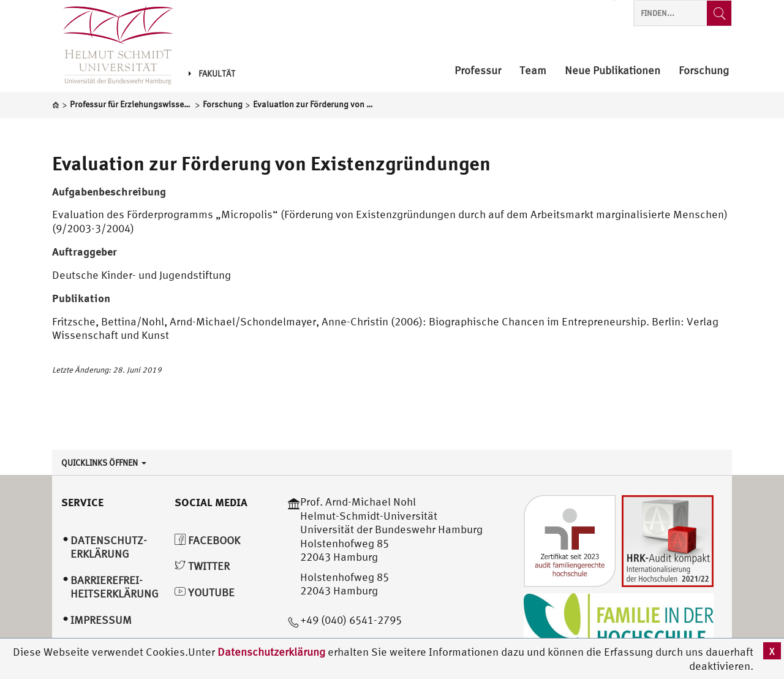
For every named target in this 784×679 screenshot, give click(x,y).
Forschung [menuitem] (704, 71)
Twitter (202, 566)
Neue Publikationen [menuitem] (612, 71)
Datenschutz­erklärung (109, 547)
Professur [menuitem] (478, 71)
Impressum (101, 620)
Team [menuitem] (533, 71)
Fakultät (212, 74)
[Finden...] (719, 13)
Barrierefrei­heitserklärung (115, 587)
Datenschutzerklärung (271, 652)
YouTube (205, 592)
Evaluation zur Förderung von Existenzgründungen (271, 163)
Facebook (207, 540)
